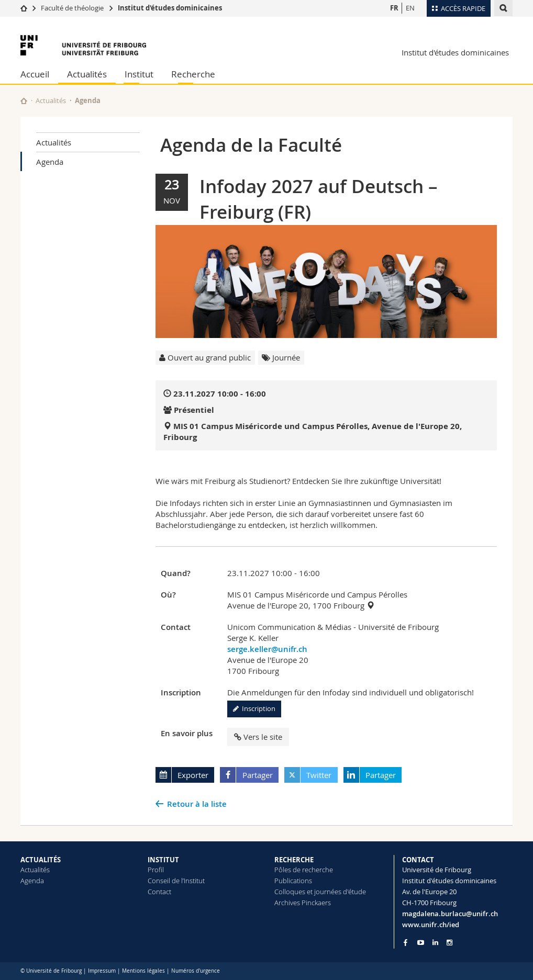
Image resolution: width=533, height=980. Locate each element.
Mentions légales (143, 971)
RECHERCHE (294, 860)
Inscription (254, 708)
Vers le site (258, 737)
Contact (159, 892)
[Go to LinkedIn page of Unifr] (435, 943)
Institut (139, 74)
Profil (156, 870)
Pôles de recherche (304, 870)
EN (410, 8)
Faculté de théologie (72, 8)
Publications (293, 881)
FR (394, 8)
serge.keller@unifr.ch (267, 649)
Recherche (193, 74)
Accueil (35, 74)
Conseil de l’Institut (176, 881)
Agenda (50, 162)
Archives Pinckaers (303, 903)
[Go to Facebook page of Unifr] (406, 942)
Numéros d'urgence (196, 971)
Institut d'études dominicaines (170, 8)
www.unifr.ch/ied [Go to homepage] (431, 925)
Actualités (87, 74)
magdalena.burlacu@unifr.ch (450, 914)
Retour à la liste (197, 804)
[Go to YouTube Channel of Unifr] (421, 943)
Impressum (102, 971)
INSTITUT (163, 860)
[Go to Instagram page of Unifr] (449, 943)
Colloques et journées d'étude (320, 892)
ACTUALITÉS (41, 860)
